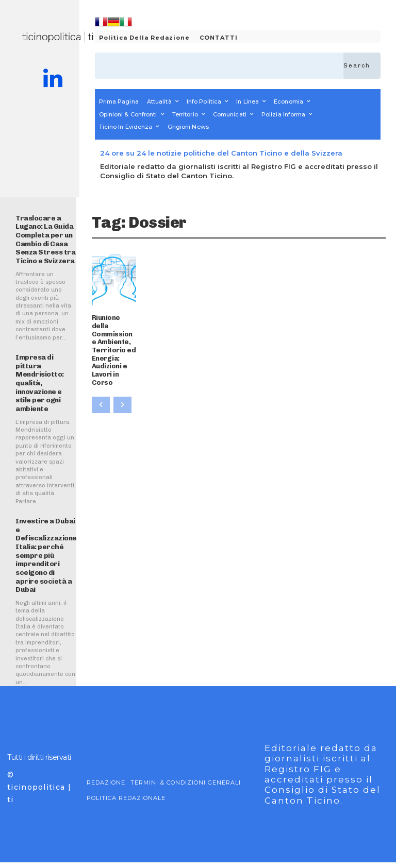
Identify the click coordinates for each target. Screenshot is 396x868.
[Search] (362, 66)
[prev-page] (101, 380)
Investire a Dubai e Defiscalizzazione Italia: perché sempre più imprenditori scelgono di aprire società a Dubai (44, 555)
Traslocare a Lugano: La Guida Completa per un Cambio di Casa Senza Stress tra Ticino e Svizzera (43, 238)
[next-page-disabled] (122, 380)
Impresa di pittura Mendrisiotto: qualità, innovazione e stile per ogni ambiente (39, 379)
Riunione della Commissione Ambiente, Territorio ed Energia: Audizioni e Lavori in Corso (112, 337)
